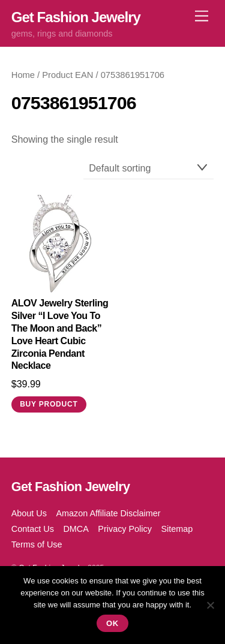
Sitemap (177, 529)
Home (23, 75)
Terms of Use (37, 544)
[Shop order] (149, 168)
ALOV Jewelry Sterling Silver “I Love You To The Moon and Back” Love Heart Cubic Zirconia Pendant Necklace (60, 334)
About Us (29, 513)
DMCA (76, 529)
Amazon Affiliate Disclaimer (108, 513)
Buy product (49, 404)
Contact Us (33, 529)
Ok (112, 623)
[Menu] (202, 16)
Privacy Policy (125, 529)
